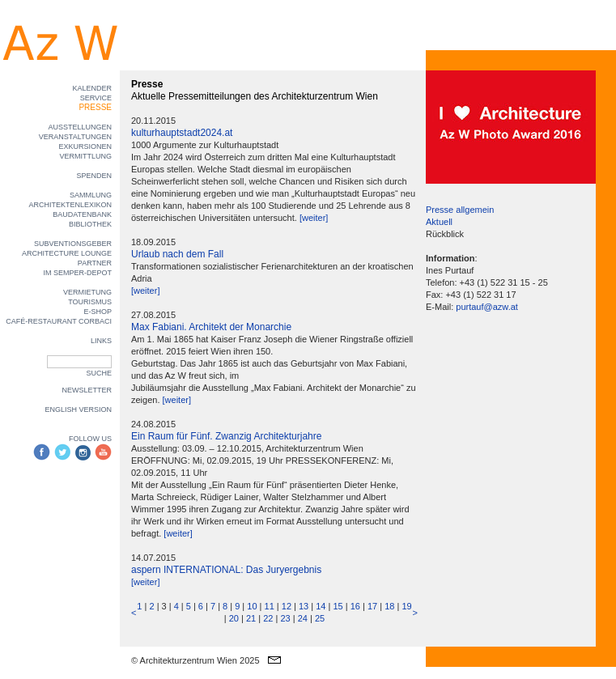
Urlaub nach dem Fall (177, 254)
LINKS (101, 341)
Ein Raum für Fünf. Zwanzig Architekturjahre (226, 436)
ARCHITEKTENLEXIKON (70, 205)
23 (285, 618)
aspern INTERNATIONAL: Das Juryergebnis (226, 570)
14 (321, 606)
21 (251, 618)
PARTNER (95, 263)
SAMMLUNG (91, 195)
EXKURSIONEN (85, 146)
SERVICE (96, 98)
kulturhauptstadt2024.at (182, 133)
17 (372, 606)
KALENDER (92, 88)
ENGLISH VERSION (78, 410)
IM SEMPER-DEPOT (77, 273)
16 (355, 606)
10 (252, 606)
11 (270, 606)
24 (303, 618)
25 (320, 618)
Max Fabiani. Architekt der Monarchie (211, 327)
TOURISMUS (90, 302)
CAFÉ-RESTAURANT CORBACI (59, 321)
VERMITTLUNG (85, 156)
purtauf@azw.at (487, 307)
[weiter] (314, 218)
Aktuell (439, 222)
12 (287, 606)
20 (234, 618)
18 (389, 606)
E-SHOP (98, 312)
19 (406, 606)
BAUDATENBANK (82, 214)
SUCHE (99, 373)
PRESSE (95, 107)
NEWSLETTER (87, 390)
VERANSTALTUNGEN (75, 137)
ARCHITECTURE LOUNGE (67, 253)
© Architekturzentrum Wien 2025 (195, 660)
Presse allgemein (460, 210)
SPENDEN (94, 176)
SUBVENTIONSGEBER (73, 244)
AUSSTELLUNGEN (80, 127)
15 (338, 606)
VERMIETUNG (87, 292)
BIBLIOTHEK (90, 224)
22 (268, 618)
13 (304, 606)
